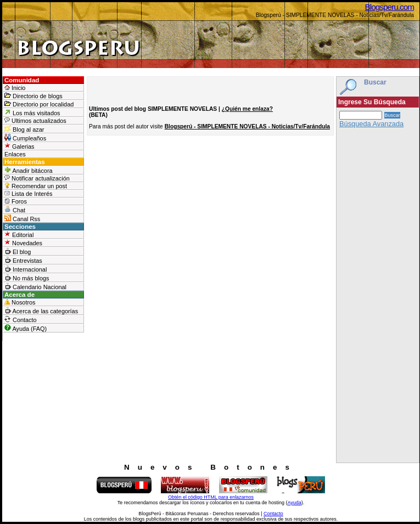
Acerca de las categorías (41, 311)
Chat (15, 210)
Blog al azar (24, 129)
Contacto (21, 319)
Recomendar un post (36, 186)
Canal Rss (22, 218)
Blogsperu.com (390, 7)
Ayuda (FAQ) (26, 328)
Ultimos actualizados (35, 121)
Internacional (26, 269)
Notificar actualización (37, 178)
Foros (16, 201)
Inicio (15, 88)
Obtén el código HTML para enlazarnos (211, 497)
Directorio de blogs (33, 96)
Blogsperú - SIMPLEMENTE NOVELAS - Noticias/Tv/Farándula (247, 126)
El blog (18, 251)
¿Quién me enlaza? (247, 109)
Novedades (23, 243)
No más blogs (27, 278)
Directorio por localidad (39, 104)
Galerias (19, 146)
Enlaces (15, 154)
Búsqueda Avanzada (371, 124)
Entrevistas (23, 260)
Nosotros (20, 302)
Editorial (19, 235)
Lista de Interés (28, 194)
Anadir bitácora (29, 170)
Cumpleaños (25, 138)
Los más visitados (32, 112)
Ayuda (294, 503)
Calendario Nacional (35, 286)
